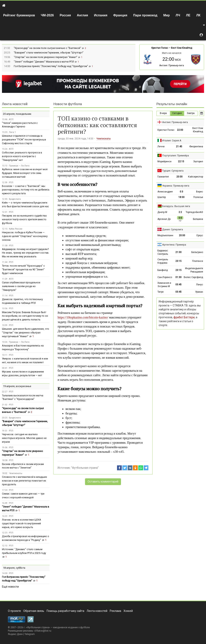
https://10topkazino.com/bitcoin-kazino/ (83, 317)
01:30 (178, 277)
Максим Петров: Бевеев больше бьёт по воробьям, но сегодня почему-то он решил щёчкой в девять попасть (25, 316)
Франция (120, 15)
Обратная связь (34, 611)
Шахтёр (162, 197)
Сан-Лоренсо (165, 277)
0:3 (181, 192)
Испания (101, 15)
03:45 (178, 285)
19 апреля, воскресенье (17, 386)
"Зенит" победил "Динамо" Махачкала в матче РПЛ (44, 62)
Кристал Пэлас (160, 48)
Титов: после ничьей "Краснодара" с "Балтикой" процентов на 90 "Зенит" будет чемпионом (23, 269)
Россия (65, 15)
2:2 (180, 212)
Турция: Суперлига (173, 171)
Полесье (198, 197)
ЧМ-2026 (47, 15)
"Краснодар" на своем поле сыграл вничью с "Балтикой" (48, 48)
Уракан (199, 292)
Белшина (198, 219)
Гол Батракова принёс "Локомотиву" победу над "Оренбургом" (51, 66)
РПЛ (11, 182)
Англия (82, 15)
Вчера (163, 113)
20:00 (179, 177)
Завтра (191, 113)
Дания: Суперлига (173, 229)
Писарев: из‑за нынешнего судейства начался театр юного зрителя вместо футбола (24, 219)
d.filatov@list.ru (43, 631)
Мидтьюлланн (165, 235)
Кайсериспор (196, 177)
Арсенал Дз (164, 219)
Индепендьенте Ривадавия (194, 270)
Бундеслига (15, 199)
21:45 (179, 147)
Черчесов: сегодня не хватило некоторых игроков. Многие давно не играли (24, 438)
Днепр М (162, 212)
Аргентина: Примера (174, 245)
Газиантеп (163, 177)
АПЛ (11, 119)
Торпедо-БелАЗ (194, 212)
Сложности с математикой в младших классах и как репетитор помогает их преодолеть (24, 481)
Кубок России (16, 229)
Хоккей (128, 611)
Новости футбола (68, 104)
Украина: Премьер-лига (176, 186)
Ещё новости (10, 587)
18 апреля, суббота (14, 568)
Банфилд (163, 270)
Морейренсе (164, 161)
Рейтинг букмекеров (19, 15)
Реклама (115, 611)
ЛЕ (188, 15)
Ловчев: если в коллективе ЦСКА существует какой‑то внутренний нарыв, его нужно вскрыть (22, 523)
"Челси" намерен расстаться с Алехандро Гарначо (20, 125)
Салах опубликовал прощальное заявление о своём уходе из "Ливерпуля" (21, 286)
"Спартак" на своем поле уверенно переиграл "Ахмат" (46, 57)
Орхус (200, 235)
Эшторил (198, 161)
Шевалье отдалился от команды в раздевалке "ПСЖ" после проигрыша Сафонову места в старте (24, 140)
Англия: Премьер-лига (172, 65)
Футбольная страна (38, 627)
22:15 (181, 161)
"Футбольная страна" (85, 468)
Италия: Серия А (172, 140)
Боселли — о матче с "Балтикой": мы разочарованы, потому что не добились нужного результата (26, 190)
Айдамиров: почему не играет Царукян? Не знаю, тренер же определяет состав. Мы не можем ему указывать (26, 253)
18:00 (181, 197)
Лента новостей (15, 104)
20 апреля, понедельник (17, 114)
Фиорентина (196, 147)
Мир (166, 15)
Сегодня (177, 113)
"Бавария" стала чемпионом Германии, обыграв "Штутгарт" (49, 53)
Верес (200, 192)
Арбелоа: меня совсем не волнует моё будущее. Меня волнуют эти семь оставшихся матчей (25, 173)
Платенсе (198, 261)
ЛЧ (178, 15)
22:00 (180, 130)
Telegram (30, 634)
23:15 (178, 261)
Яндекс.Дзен (15, 634)
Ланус (200, 285)
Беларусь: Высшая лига (176, 206)
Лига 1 (12, 132)
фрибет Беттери (184, 317)
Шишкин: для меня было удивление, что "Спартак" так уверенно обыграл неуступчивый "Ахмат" (26, 333)
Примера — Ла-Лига (19, 166)
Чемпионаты (103, 139)
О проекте (14, 611)
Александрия (165, 192)
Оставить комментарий (103, 482)
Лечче (161, 147)
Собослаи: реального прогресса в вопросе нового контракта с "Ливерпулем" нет (22, 156)
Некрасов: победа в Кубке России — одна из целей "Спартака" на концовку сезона (25, 236)
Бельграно (197, 252)
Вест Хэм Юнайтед (182, 48)
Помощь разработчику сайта (65, 611)
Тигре (161, 292)
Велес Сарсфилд (193, 277)
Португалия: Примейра (176, 155)
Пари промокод (145, 15)
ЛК (198, 15)
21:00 (178, 252)
